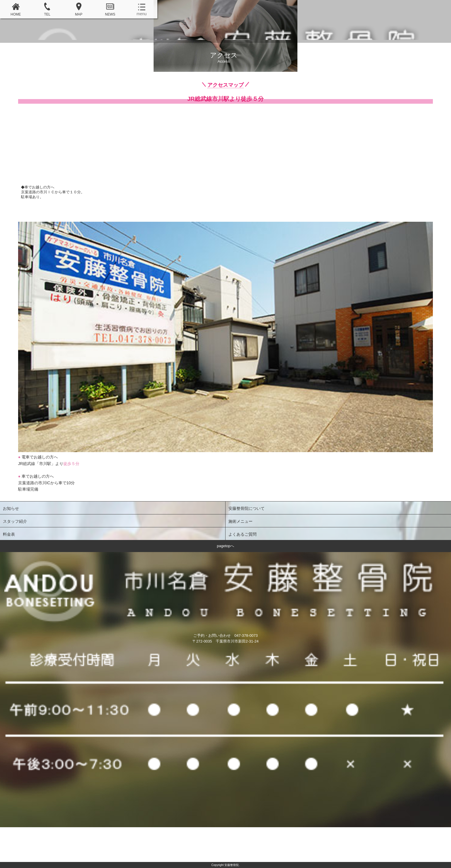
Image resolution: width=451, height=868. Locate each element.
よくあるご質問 (242, 534)
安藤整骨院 (225, 31)
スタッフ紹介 (15, 521)
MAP (79, 9)
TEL (47, 9)
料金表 (9, 534)
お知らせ (11, 508)
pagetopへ (225, 546)
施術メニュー (240, 521)
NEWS (110, 9)
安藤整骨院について (246, 508)
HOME (16, 9)
